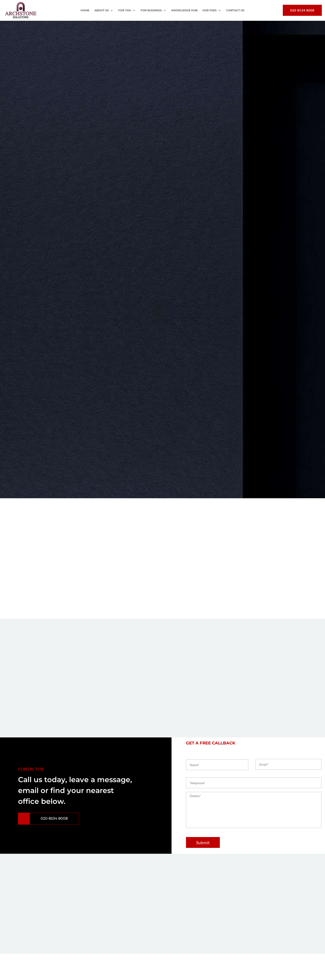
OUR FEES (210, 10)
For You (125, 10)
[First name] (217, 765)
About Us (102, 10)
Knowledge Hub (184, 10)
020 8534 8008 (302, 10)
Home (85, 10)
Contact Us (235, 10)
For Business (151, 10)
